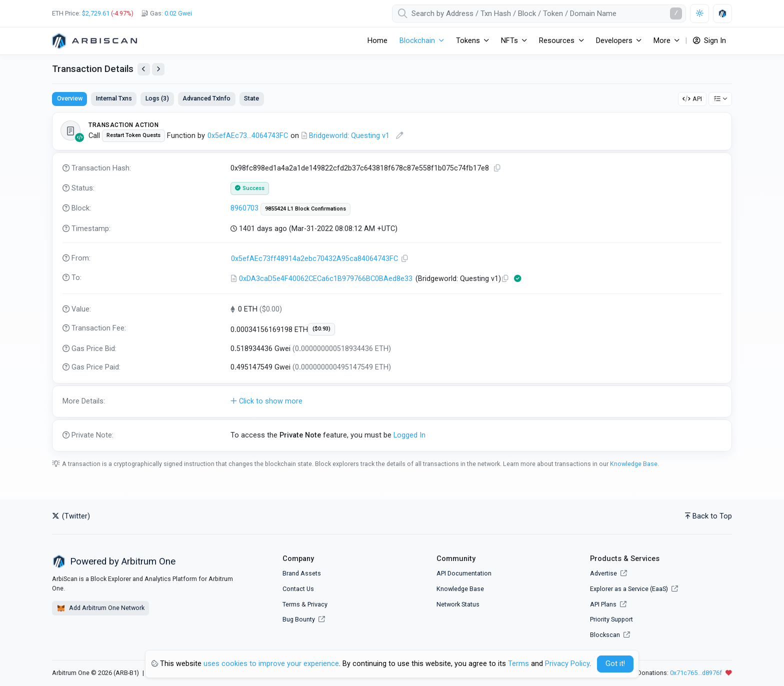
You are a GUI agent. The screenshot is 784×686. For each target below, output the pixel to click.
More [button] (662, 41)
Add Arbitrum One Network (100, 608)
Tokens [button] (468, 41)
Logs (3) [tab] (157, 98)
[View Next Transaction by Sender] (158, 69)
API (692, 99)
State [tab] (251, 98)
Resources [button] (557, 41)
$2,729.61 (96, 13)
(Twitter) (71, 516)
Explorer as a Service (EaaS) (634, 589)
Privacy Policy (567, 664)
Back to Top (708, 516)
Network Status (458, 604)
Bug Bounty (299, 619)
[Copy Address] (405, 259)
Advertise (608, 573)
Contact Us (298, 589)
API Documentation (464, 573)
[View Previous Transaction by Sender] (144, 69)
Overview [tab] (70, 98)
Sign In (709, 41)
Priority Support (611, 619)
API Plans (608, 604)
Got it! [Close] (615, 664)
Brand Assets (302, 573)
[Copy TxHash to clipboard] (497, 168)
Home (377, 41)
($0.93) (321, 329)
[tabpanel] (392, 281)
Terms (291, 604)
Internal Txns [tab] (114, 98)
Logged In (409, 435)
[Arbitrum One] (94, 41)
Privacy (317, 604)
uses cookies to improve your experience (271, 664)
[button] (392, 401)
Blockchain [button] (417, 41)
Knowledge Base (634, 464)
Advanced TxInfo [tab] (206, 98)
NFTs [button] (509, 41)
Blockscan (610, 635)
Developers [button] (614, 41)
